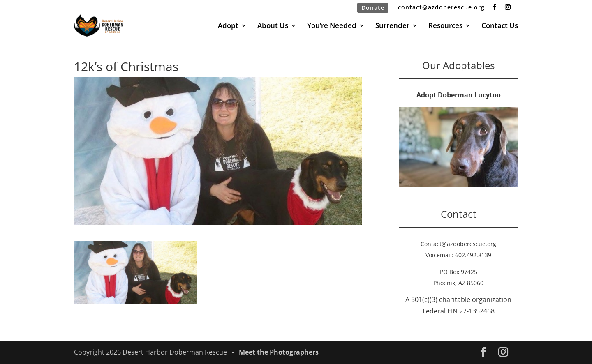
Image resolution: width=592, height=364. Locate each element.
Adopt (228, 26)
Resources (445, 26)
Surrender (392, 26)
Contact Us (500, 26)
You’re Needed (332, 26)
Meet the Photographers (279, 352)
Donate (373, 8)
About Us (273, 26)
